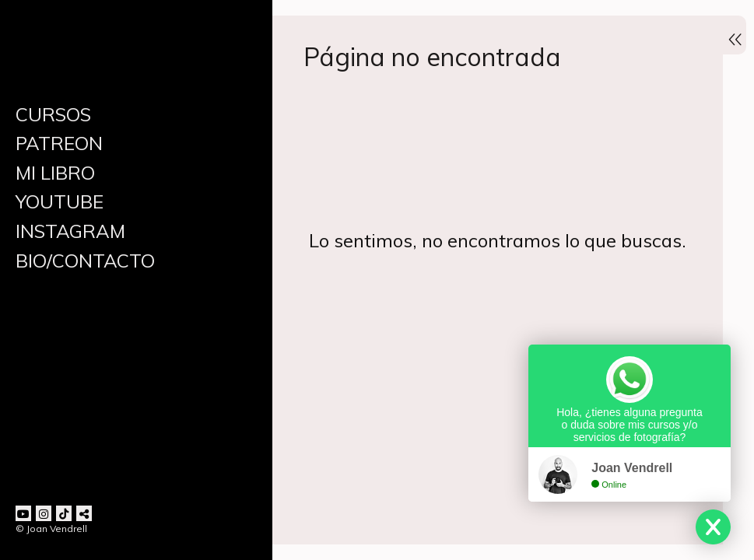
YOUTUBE (60, 201)
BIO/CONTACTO (85, 261)
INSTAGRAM (70, 231)
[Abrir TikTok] (64, 513)
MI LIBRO (55, 173)
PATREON (59, 143)
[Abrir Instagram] (44, 513)
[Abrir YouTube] (23, 513)
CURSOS (53, 114)
